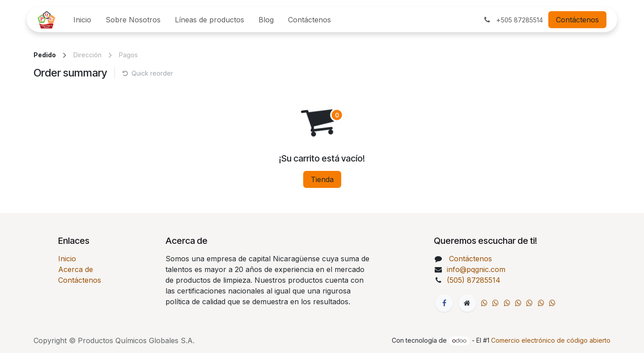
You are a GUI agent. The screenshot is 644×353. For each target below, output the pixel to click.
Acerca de (76, 269)
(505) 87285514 (475, 280)
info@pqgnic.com (476, 269)
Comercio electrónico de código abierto (551, 340)
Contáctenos (577, 20)
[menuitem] (82, 20)
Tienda (322, 179)
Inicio (67, 259)
